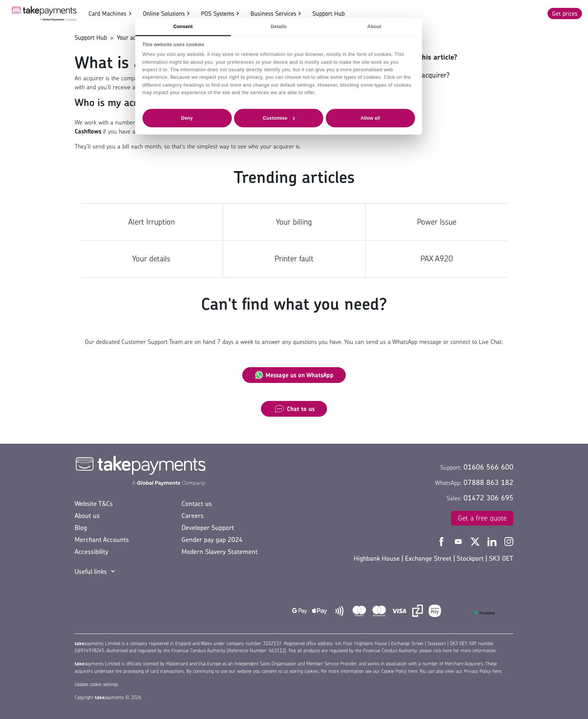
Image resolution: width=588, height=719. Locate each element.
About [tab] (389, 26)
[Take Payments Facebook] (442, 541)
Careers (193, 516)
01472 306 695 (488, 498)
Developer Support (208, 528)
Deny (202, 118)
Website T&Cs (94, 504)
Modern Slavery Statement (220, 552)
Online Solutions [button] (164, 14)
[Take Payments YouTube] (459, 541)
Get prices (565, 14)
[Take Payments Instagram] (509, 541)
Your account (133, 38)
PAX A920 (437, 259)
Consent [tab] (198, 26)
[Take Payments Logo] (44, 14)
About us (87, 516)
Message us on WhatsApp (294, 375)
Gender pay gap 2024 (212, 540)
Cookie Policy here (399, 671)
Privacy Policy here (483, 671)
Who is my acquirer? (418, 75)
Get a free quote (482, 518)
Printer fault (294, 259)
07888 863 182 (488, 482)
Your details (151, 259)
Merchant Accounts (102, 540)
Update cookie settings (96, 684)
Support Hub (328, 14)
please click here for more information (458, 651)
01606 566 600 (488, 467)
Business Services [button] (273, 14)
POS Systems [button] (218, 14)
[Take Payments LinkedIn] (493, 541)
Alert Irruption (151, 222)
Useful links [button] (91, 571)
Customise (294, 118)
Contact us (197, 504)
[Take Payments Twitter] (476, 541)
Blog (81, 528)
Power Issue (437, 222)
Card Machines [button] (107, 14)
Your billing (294, 222)
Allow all (386, 118)
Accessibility (91, 552)
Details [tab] (294, 26)
